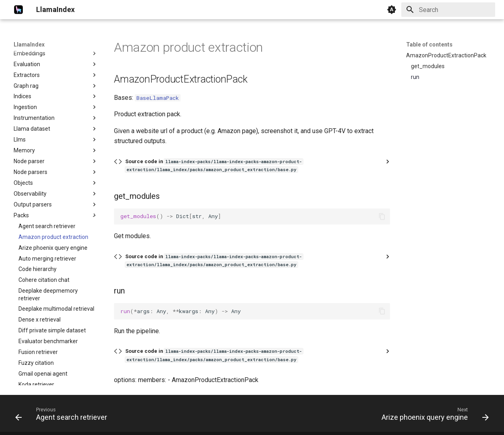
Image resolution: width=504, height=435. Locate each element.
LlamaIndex (29, 45)
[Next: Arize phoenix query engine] (433, 416)
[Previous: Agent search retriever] (63, 416)
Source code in (214, 165)
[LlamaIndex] (18, 10)
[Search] (448, 10)
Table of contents (429, 45)
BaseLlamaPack (158, 98)
